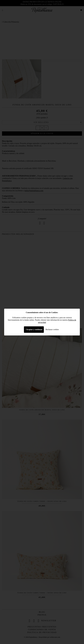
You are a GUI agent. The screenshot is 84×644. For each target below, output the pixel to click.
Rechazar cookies (52, 329)
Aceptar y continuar (34, 329)
